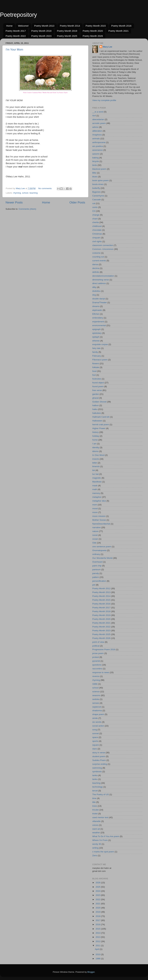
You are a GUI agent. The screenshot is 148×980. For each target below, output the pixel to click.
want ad (96, 829)
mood (95, 508)
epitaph (96, 337)
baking (95, 158)
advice (95, 127)
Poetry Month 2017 (16, 31)
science (96, 692)
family (95, 352)
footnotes (97, 379)
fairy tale (96, 348)
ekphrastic (97, 310)
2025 (98, 887)
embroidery (98, 318)
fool (94, 375)
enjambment (98, 322)
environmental (99, 325)
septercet (97, 707)
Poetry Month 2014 (70, 26)
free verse (97, 390)
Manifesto (97, 482)
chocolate (97, 230)
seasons (96, 695)
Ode (94, 543)
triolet (95, 814)
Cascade (97, 200)
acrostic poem (99, 123)
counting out (98, 257)
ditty (94, 287)
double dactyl (99, 299)
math (95, 489)
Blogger (91, 972)
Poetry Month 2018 (41, 31)
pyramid (96, 661)
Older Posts (77, 202)
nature (95, 531)
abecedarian (98, 119)
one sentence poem (102, 547)
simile (95, 718)
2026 (98, 883)
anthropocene (99, 142)
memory (96, 493)
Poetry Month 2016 (121, 26)
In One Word (98, 455)
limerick (96, 466)
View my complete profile (104, 100)
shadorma (97, 711)
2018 (98, 916)
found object (98, 383)
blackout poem (99, 169)
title (94, 802)
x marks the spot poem (103, 852)
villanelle (96, 821)
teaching (33, 193)
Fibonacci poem (100, 360)
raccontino (97, 669)
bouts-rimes (98, 184)
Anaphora (97, 135)
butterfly (96, 188)
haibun (96, 405)
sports (95, 741)
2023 (98, 895)
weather (96, 833)
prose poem (98, 653)
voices (95, 825)
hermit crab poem (101, 425)
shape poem (98, 714)
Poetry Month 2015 (96, 26)
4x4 (94, 116)
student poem (99, 756)
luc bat (95, 474)
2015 (98, 929)
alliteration (97, 131)
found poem (98, 386)
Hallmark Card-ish (101, 417)
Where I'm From (100, 840)
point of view (98, 642)
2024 (98, 891)
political (96, 646)
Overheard (97, 562)
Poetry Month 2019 (67, 31)
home (95, 440)
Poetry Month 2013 (44, 26)
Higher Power (99, 428)
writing (95, 848)
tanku (95, 779)
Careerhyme (98, 196)
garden (96, 394)
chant (95, 219)
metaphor (97, 497)
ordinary (96, 554)
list (94, 470)
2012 (98, 941)
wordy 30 (97, 844)
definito (96, 272)
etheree (96, 341)
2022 (98, 899)
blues (95, 177)
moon (95, 512)
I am (94, 444)
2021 (98, 904)
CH (94, 211)
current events (99, 261)
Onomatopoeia (99, 550)
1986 (98, 959)
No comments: (46, 188)
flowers (96, 363)
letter (95, 463)
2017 (98, 920)
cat (94, 203)
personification (99, 581)
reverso (96, 676)
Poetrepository (18, 15)
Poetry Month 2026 (93, 36)
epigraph (97, 329)
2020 (98, 908)
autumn (96, 154)
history (95, 432)
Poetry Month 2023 (41, 36)
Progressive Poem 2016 (104, 649)
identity (96, 447)
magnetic (97, 478)
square (96, 745)
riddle (95, 684)
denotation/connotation (103, 276)
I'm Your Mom (14, 50)
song (95, 730)
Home (9, 26)
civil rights (97, 241)
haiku (95, 409)
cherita (96, 222)
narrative (97, 527)
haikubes (97, 413)
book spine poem (100, 180)
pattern (96, 577)
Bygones (97, 192)
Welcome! (23, 26)
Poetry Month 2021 (118, 31)
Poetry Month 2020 (93, 31)
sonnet (96, 733)
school (25, 193)
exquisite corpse (100, 344)
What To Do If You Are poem (106, 836)
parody (96, 573)
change (96, 215)
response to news (101, 672)
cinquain (96, 238)
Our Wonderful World (102, 558)
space (95, 737)
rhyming (17, 193)
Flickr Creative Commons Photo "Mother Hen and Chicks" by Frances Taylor (45, 93)
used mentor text (100, 817)
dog (94, 295)
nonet (95, 535)
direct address (99, 283)
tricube (96, 810)
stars (95, 749)
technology (97, 787)
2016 (98, 924)
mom (95, 505)
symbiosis (97, 772)
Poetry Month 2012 (101, 588)
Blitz (94, 173)
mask (95, 486)
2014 (98, 933)
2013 (98, 937)
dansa (95, 264)
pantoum (97, 570)
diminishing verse (101, 280)
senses (96, 703)
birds (95, 165)
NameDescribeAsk (101, 524)
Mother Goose (99, 520)
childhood (97, 226)
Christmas (97, 234)
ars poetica (98, 146)
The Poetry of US (101, 794)
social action (98, 726)
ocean (95, 539)
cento (95, 207)
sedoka (96, 699)
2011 (98, 946)
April (97, 949)
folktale (96, 367)
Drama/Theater (100, 302)
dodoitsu (96, 291)
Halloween (97, 421)
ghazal (95, 398)
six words (97, 722)
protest (96, 657)
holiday (96, 436)
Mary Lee (107, 47)
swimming (97, 768)
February (97, 356)
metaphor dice (99, 501)
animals (96, 139)
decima (96, 268)
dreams (96, 306)
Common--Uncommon (103, 249)
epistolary (97, 333)
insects (96, 459)
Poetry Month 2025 (67, 36)
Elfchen (96, 314)
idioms (95, 451)
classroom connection (103, 245)
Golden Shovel (99, 402)
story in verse (99, 753)
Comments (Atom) (28, 209)
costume (96, 253)
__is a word (98, 112)
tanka (95, 775)
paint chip (97, 566)
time (94, 798)
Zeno (95, 855)
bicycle (96, 161)
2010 (98, 954)
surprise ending (100, 764)
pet (94, 585)
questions (97, 665)
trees (95, 806)
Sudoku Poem (99, 760)
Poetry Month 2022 (16, 36)
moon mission (99, 516)
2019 (98, 912)
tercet (95, 791)
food (94, 371)
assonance (97, 150)
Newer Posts (14, 202)
